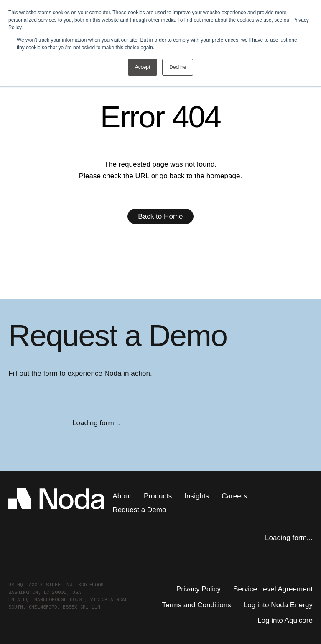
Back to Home (160, 216)
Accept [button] (143, 67)
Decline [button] (178, 67)
